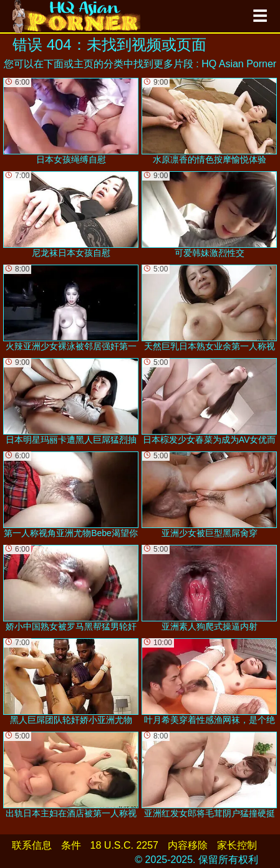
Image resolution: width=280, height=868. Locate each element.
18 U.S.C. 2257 (124, 845)
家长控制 (237, 845)
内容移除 (188, 845)
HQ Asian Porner (239, 64)
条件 (71, 845)
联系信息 (32, 845)
